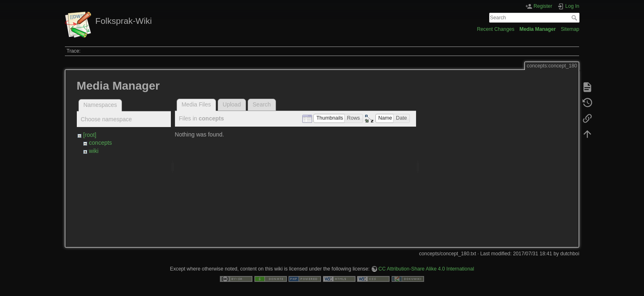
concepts (101, 143)
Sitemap (570, 29)
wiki (94, 151)
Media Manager (538, 29)
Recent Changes (496, 29)
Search (575, 18)
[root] (90, 135)
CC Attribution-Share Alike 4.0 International (426, 269)
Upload (232, 104)
